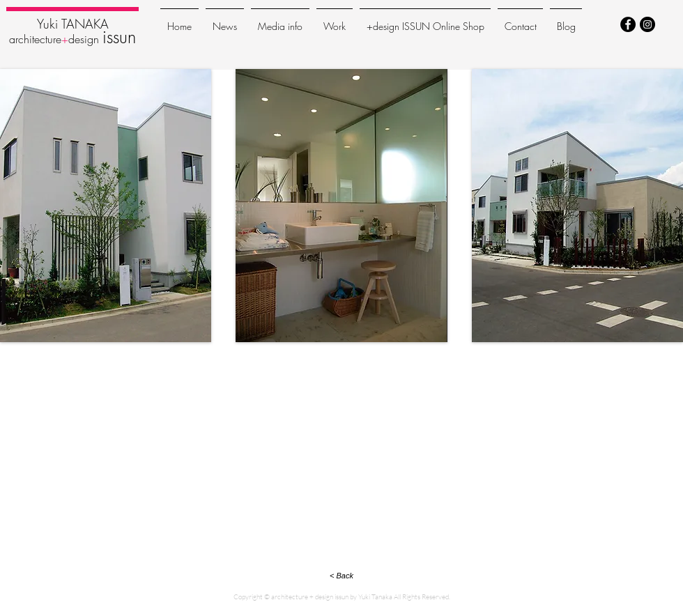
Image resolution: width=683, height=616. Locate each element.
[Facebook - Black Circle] (628, 24)
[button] (106, 206)
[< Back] (341, 576)
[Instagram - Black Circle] (647, 24)
